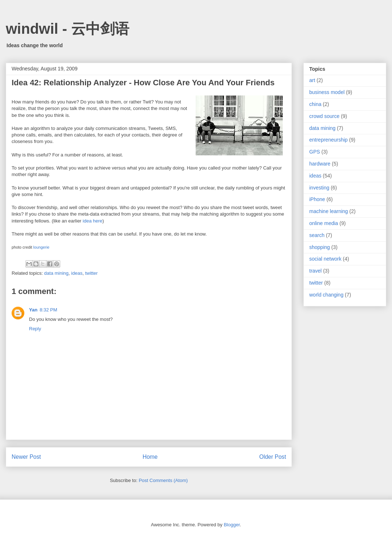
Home (150, 457)
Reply (35, 329)
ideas (77, 273)
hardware (320, 164)
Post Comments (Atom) (163, 480)
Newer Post (26, 457)
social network (325, 259)
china (315, 104)
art (312, 80)
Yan (33, 310)
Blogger (232, 525)
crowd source (324, 116)
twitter (91, 273)
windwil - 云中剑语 (68, 29)
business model (327, 92)
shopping (320, 247)
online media (324, 223)
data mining (56, 273)
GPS (315, 152)
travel (315, 271)
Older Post (273, 457)
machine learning (329, 211)
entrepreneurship (328, 140)
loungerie (42, 247)
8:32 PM (48, 310)
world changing (326, 295)
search (317, 235)
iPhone (317, 199)
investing (319, 188)
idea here (93, 221)
